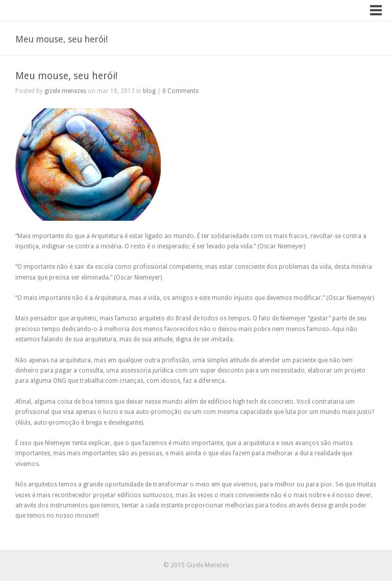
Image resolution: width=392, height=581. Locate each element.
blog (149, 91)
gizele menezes (65, 91)
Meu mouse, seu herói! (66, 76)
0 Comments (180, 91)
